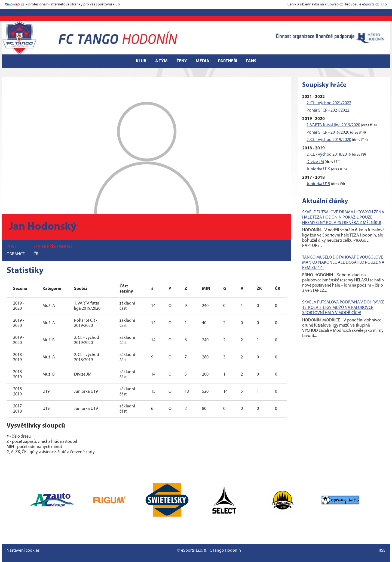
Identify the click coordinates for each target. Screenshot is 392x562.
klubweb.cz (334, 4)
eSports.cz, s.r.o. (375, 4)
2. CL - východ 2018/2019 (329, 155)
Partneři (228, 61)
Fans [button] (251, 61)
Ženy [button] (182, 61)
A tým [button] (161, 61)
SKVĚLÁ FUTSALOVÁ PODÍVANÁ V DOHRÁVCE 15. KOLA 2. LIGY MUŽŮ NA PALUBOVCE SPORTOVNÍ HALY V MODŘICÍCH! (343, 308)
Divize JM (315, 162)
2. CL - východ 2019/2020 (329, 140)
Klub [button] (141, 61)
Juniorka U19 (318, 169)
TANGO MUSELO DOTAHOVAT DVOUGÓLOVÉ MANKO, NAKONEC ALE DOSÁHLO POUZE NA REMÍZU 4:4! (343, 263)
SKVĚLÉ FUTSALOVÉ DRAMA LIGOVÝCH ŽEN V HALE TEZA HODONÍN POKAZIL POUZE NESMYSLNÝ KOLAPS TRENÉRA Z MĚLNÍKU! (343, 217)
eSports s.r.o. (192, 551)
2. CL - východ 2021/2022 (329, 103)
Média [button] (203, 61)
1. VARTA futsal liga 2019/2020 (333, 125)
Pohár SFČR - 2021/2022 (328, 110)
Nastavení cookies (23, 551)
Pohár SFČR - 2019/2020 (328, 133)
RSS (382, 551)
